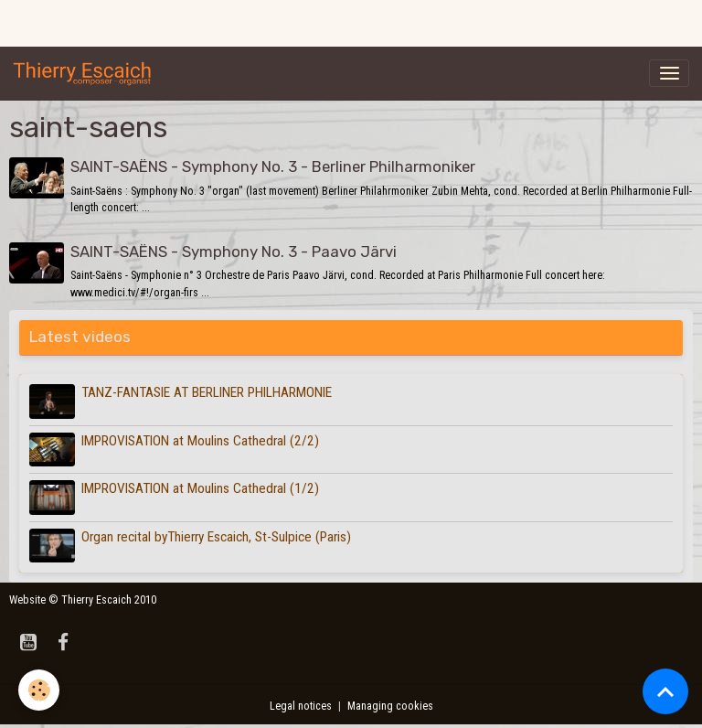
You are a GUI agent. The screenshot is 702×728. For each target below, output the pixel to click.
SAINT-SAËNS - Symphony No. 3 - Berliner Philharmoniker (273, 166)
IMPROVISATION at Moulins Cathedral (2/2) (200, 441)
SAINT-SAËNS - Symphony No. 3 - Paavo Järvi (234, 252)
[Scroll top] (665, 691)
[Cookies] (39, 690)
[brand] (86, 73)
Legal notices (301, 706)
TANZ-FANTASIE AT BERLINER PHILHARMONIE (207, 392)
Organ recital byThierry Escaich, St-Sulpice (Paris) (216, 537)
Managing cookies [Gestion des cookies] (390, 706)
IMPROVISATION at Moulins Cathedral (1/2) (200, 488)
